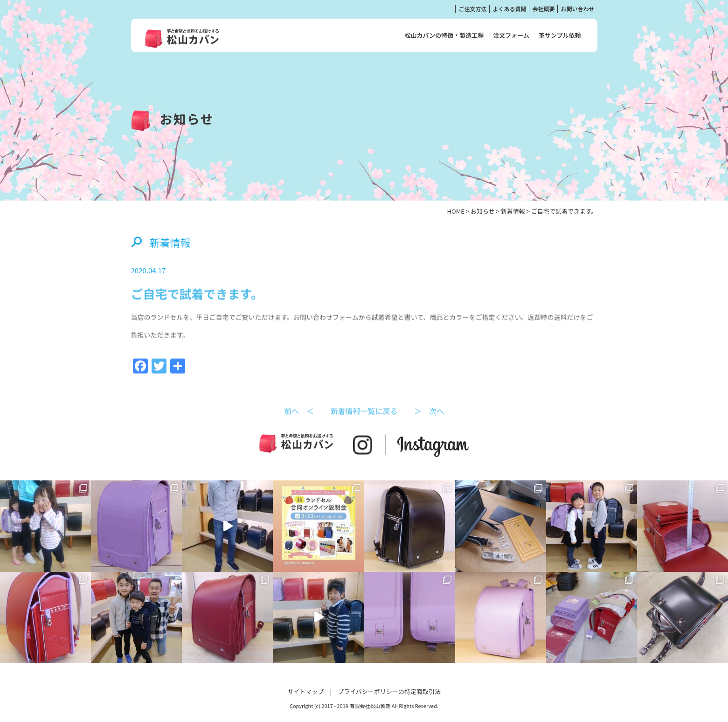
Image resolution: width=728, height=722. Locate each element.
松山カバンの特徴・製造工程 (444, 35)
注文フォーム (511, 35)
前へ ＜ (299, 422)
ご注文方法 (472, 9)
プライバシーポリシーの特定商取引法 (389, 691)
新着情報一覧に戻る (364, 422)
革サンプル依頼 (560, 35)
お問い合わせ (577, 9)
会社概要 (543, 9)
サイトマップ (305, 691)
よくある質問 (509, 9)
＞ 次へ (429, 422)
